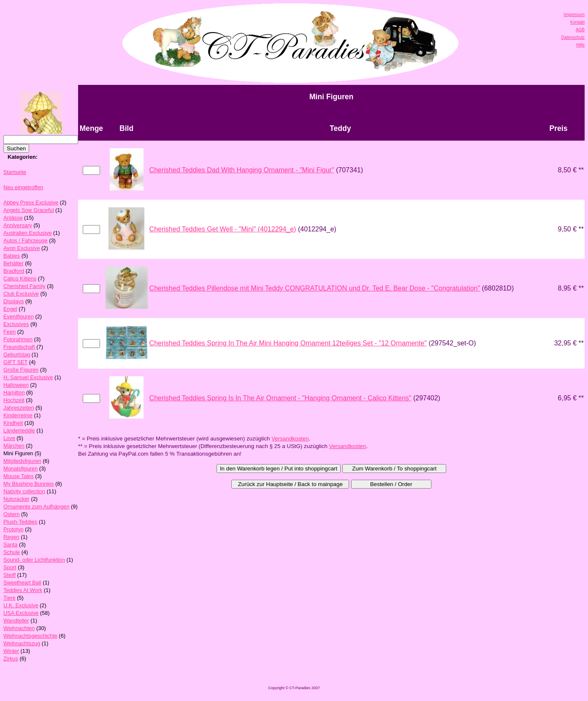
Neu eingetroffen (23, 187)
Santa (10, 545)
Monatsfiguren (20, 469)
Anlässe (13, 218)
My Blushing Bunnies (29, 484)
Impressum (574, 15)
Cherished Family (24, 286)
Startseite (15, 172)
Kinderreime (18, 415)
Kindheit (13, 423)
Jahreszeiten (19, 408)
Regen (11, 537)
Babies (12, 256)
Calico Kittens (20, 278)
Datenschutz (573, 37)
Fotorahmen (18, 339)
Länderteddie (19, 431)
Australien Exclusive (28, 233)
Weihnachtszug (22, 643)
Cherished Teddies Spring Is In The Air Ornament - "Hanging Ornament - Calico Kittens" (280, 398)
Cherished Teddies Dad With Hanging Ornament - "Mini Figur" (242, 170)
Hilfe (580, 45)
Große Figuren (21, 370)
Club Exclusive (21, 294)
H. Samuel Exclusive (28, 377)
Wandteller (16, 621)
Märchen (14, 446)
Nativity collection (24, 491)
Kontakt (577, 22)
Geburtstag (17, 355)
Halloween (16, 385)
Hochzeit (14, 400)
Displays (14, 301)
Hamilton (14, 393)
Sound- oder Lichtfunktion (34, 560)
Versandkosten (290, 439)
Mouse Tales (19, 476)
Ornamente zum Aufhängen (37, 507)
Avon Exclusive (22, 248)
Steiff (9, 575)
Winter (11, 651)
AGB (580, 30)
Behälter (14, 263)
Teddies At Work (23, 590)
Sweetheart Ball (22, 583)
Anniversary (18, 225)
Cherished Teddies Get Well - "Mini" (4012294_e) (223, 229)
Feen (9, 332)
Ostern (11, 514)
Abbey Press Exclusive (31, 202)
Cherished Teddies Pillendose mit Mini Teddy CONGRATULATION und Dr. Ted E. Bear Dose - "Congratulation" (315, 288)
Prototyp (14, 529)
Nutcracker (16, 499)
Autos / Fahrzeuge (26, 240)
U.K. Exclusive (21, 605)
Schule (12, 552)
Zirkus (11, 659)
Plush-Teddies (20, 522)
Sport (10, 567)
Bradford (14, 271)
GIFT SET (15, 362)
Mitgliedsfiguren (22, 461)
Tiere (9, 598)
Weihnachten (19, 628)
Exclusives (16, 324)
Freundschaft (19, 347)
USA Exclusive (21, 613)
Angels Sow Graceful (29, 210)
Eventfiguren (19, 317)
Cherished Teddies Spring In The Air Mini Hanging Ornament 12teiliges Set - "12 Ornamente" (288, 343)
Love (9, 438)
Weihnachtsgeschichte (30, 636)
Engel (10, 309)
